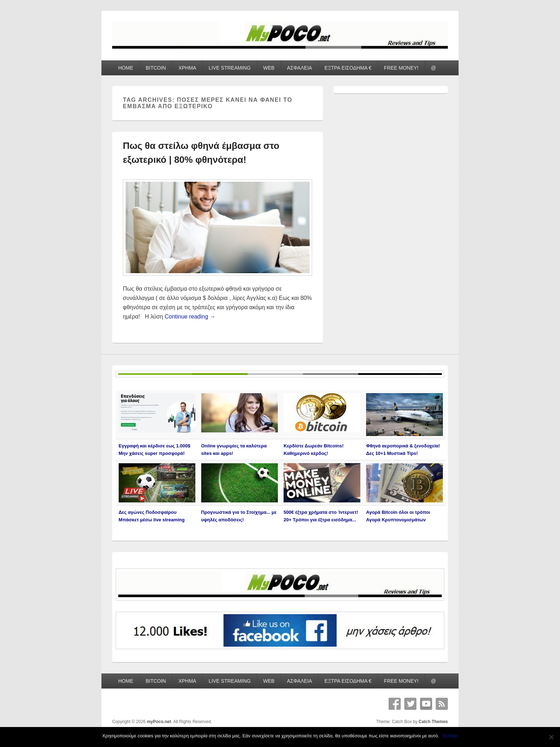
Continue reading (190, 317)
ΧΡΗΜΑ (187, 68)
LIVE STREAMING (229, 68)
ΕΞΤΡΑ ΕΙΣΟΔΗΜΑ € (348, 68)
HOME (126, 68)
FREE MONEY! (401, 68)
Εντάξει (450, 736)
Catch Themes (433, 722)
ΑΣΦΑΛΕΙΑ (300, 68)
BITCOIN (156, 68)
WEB (269, 68)
